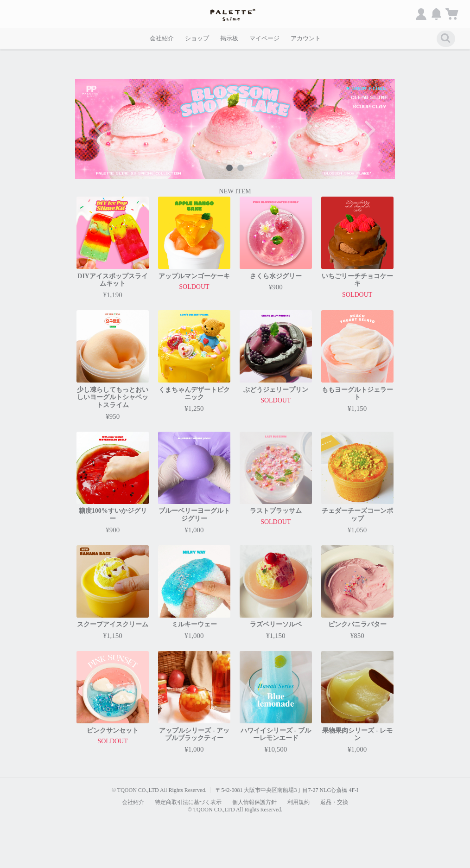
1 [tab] (229, 168)
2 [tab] (241, 168)
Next (369, 129)
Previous (101, 129)
